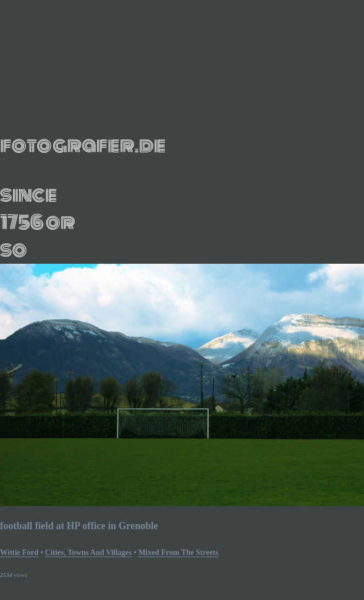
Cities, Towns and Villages (88, 552)
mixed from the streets (178, 552)
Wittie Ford (19, 552)
